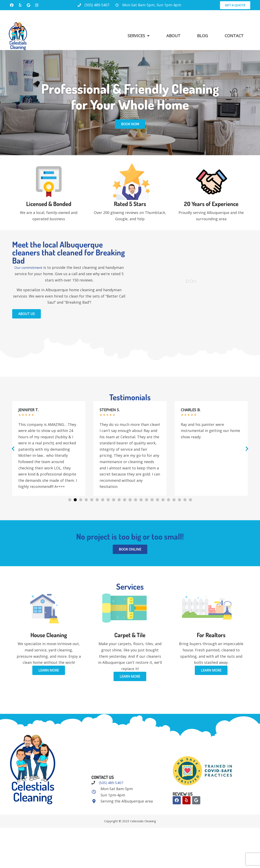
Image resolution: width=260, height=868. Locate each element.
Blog (203, 36)
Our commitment (28, 267)
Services (139, 36)
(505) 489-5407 (111, 783)
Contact (234, 36)
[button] (13, 449)
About (173, 36)
